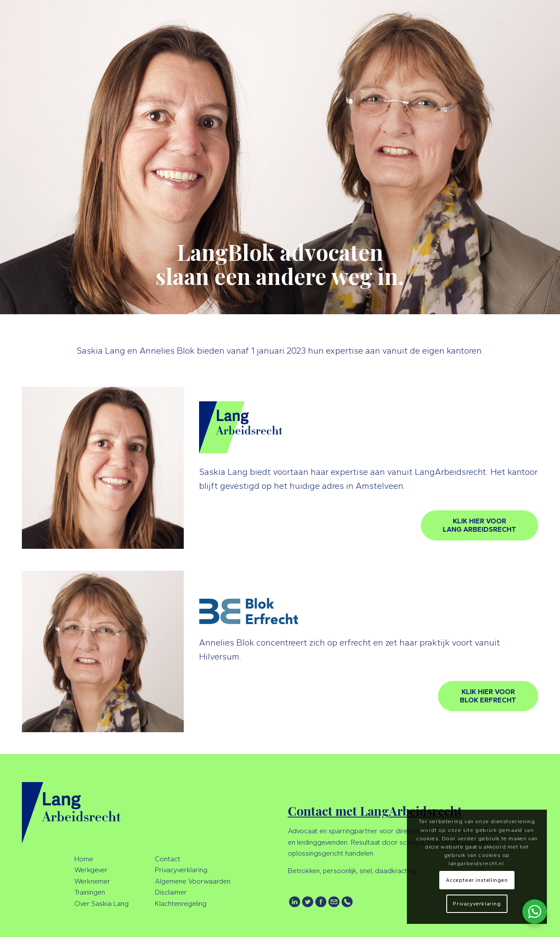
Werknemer (92, 881)
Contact (168, 859)
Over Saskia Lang (101, 904)
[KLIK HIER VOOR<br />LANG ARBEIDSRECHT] (479, 525)
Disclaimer (171, 892)
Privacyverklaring (181, 870)
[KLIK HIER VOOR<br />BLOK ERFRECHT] (488, 696)
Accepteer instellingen (477, 880)
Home (84, 859)
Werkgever (91, 870)
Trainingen (90, 892)
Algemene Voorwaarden (193, 881)
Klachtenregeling (181, 904)
